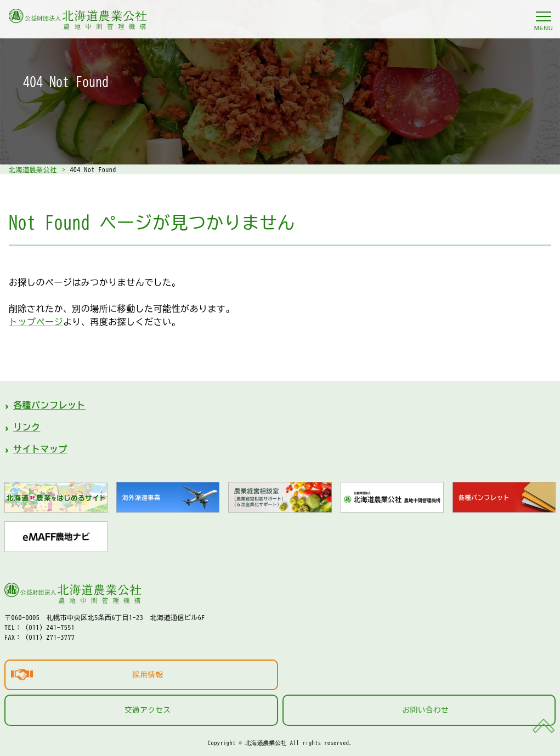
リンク (27, 427)
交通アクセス (148, 710)
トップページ (36, 322)
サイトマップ (40, 449)
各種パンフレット (49, 405)
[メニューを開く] (544, 16)
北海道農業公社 (33, 169)
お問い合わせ (426, 710)
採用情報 (148, 675)
